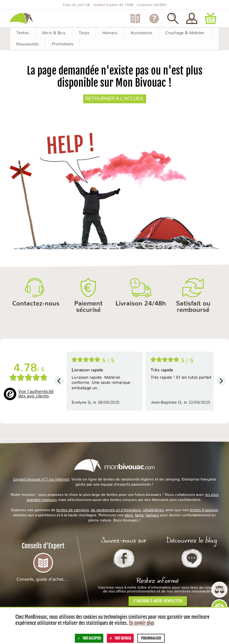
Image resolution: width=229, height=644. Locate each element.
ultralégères (153, 510)
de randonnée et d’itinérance (116, 510)
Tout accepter (89, 638)
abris (129, 515)
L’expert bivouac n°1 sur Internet (41, 479)
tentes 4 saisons (204, 510)
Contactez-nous (36, 304)
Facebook (124, 558)
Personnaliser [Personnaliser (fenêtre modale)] (151, 638)
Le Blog (192, 558)
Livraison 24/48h (141, 304)
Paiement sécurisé (88, 307)
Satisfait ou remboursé (193, 307)
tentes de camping (73, 510)
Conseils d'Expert (43, 562)
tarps (139, 515)
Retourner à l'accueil (115, 99)
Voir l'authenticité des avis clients (36, 394)
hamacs (152, 515)
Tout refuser (120, 638)
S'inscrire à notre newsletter (158, 601)
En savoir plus (142, 623)
